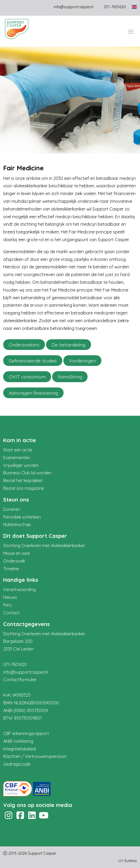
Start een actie (18, 450)
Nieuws (10, 597)
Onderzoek (14, 561)
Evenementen (17, 458)
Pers (7, 605)
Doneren (12, 509)
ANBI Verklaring (18, 741)
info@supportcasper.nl (73, 7)
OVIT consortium (27, 377)
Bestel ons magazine (24, 488)
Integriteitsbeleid (19, 749)
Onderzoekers (24, 345)
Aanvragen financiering (33, 393)
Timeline (11, 569)
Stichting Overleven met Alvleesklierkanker (44, 546)
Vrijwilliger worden (21, 465)
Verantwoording (19, 590)
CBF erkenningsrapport (26, 733)
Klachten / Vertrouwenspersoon (35, 756)
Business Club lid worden (27, 473)
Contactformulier (20, 680)
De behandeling (69, 345)
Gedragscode (17, 764)
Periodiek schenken (22, 517)
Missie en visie (17, 553)
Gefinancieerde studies (33, 361)
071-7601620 (15, 664)
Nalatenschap (17, 524)
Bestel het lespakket (23, 481)
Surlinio (130, 861)
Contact (11, 613)
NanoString (70, 377)
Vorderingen (82, 361)
